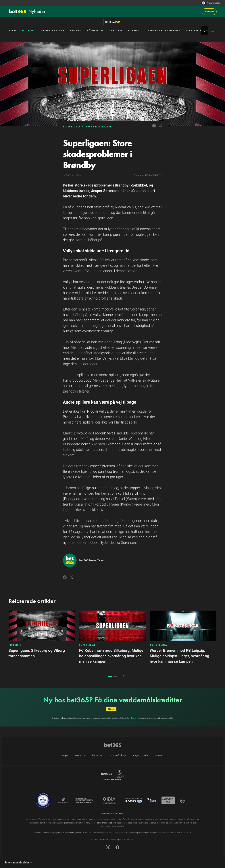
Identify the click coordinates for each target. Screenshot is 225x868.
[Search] (212, 31)
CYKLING (116, 31)
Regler (133, 718)
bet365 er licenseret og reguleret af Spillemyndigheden (58, 833)
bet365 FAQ (98, 756)
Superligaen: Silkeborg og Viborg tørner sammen (37, 653)
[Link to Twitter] (160, 128)
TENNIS (76, 31)
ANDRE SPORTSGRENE (164, 31)
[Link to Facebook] (154, 128)
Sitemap (159, 756)
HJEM (12, 31)
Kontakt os (80, 756)
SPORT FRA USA (53, 31)
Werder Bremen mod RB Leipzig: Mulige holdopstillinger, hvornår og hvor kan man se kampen (179, 656)
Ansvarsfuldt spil (214, 3)
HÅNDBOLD (95, 31)
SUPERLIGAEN (99, 126)
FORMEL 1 (135, 31)
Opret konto (209, 11)
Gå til (113, 22)
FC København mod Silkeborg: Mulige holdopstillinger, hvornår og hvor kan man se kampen (111, 656)
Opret (111, 709)
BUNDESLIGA (158, 645)
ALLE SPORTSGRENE (200, 31)
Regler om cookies (104, 823)
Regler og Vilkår (141, 756)
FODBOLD (29, 31)
